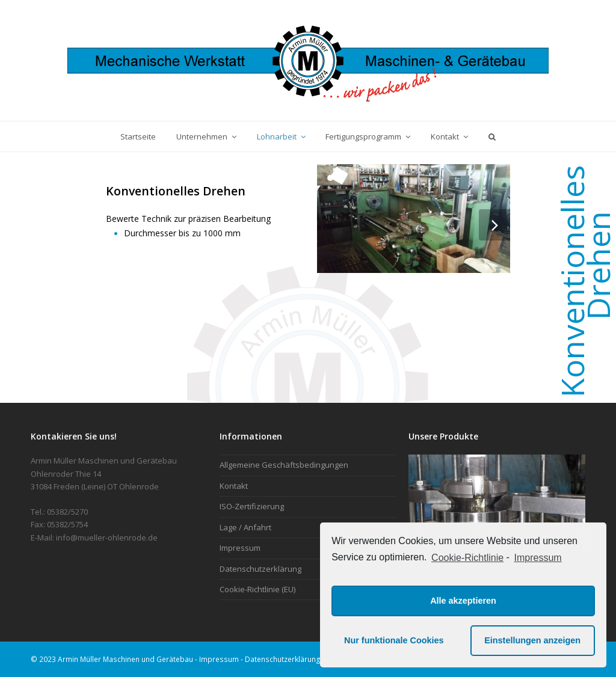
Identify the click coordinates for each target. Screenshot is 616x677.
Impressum (240, 548)
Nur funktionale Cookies (394, 640)
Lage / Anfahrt (245, 527)
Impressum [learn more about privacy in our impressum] (538, 558)
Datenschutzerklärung (260, 569)
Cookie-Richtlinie (467, 558)
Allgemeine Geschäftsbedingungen (284, 465)
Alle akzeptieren (463, 601)
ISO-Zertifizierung (252, 506)
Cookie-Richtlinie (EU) (257, 589)
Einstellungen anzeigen (532, 640)
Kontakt (234, 486)
